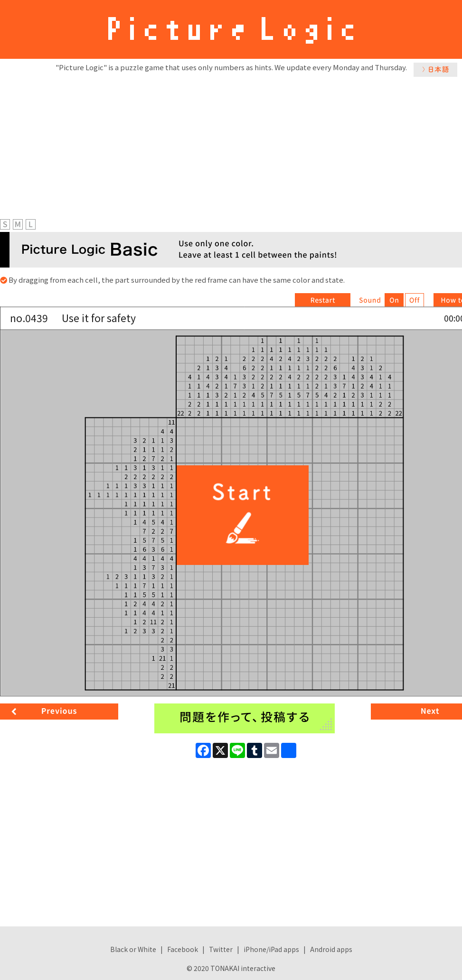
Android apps (331, 949)
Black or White (133, 949)
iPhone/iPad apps (271, 949)
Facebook (183, 949)
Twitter (221, 949)
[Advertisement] (231, 146)
